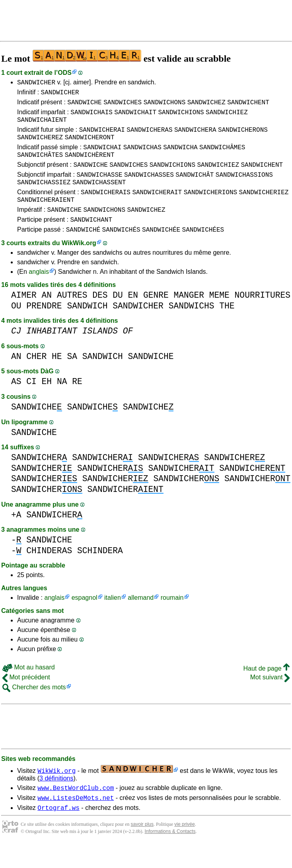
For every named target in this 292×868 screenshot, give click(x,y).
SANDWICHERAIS (106, 207)
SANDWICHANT (91, 238)
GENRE (156, 315)
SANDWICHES (123, 105)
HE (57, 377)
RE (77, 402)
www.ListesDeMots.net (76, 820)
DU (118, 315)
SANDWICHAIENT (42, 125)
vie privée (184, 848)
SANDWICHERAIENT (46, 216)
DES (100, 315)
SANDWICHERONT (90, 145)
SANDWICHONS (165, 105)
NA (62, 402)
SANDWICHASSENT (99, 196)
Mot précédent (26, 697)
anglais (39, 292)
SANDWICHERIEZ (264, 207)
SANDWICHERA (195, 137)
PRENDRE (44, 326)
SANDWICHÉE (161, 250)
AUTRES (72, 315)
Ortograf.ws (58, 831)
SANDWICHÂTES (40, 165)
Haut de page (266, 689)
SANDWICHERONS (243, 137)
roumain (172, 618)
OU (16, 326)
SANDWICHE (84, 105)
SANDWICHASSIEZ (44, 196)
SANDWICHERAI (102, 137)
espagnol (85, 618)
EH (47, 402)
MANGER (189, 315)
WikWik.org (79, 263)
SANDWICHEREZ (40, 145)
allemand (141, 618)
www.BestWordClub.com (76, 809)
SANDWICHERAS (149, 137)
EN (133, 315)
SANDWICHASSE (99, 187)
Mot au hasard (29, 688)
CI (31, 402)
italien (113, 618)
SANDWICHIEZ (227, 117)
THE (227, 326)
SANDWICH (87, 326)
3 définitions (56, 799)
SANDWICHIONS (181, 117)
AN (47, 315)
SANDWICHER (36, 83)
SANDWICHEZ (206, 105)
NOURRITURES (263, 315)
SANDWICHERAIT (157, 207)
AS (16, 402)
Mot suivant (270, 697)
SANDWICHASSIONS (244, 187)
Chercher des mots (34, 707)
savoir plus (142, 848)
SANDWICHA (180, 156)
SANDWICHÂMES (222, 156)
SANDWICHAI (102, 156)
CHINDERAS (49, 571)
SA (72, 377)
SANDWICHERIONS (210, 207)
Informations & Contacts (170, 855)
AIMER (24, 315)
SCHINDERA (100, 571)
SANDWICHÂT (195, 187)
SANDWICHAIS (91, 117)
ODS (65, 73)
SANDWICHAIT (135, 117)
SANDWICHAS (142, 156)
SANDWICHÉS (121, 250)
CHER (36, 377)
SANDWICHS (192, 326)
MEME (219, 315)
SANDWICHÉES (203, 250)
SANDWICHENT (248, 105)
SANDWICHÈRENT (90, 165)
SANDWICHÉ (83, 250)
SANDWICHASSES (149, 187)
